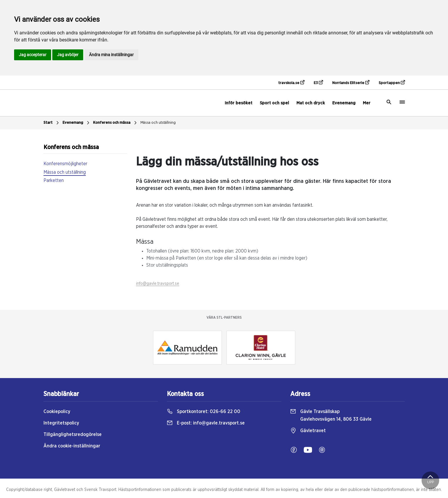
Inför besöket (239, 103)
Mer (367, 103)
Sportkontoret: (204, 412)
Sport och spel (274, 103)
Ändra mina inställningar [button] (111, 55)
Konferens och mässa (116, 123)
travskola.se (291, 83)
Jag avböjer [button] (68, 55)
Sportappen (392, 83)
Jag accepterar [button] (33, 55)
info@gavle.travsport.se (158, 284)
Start (52, 123)
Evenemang (344, 103)
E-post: (206, 423)
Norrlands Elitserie (351, 83)
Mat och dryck (311, 103)
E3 (318, 83)
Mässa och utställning (158, 123)
